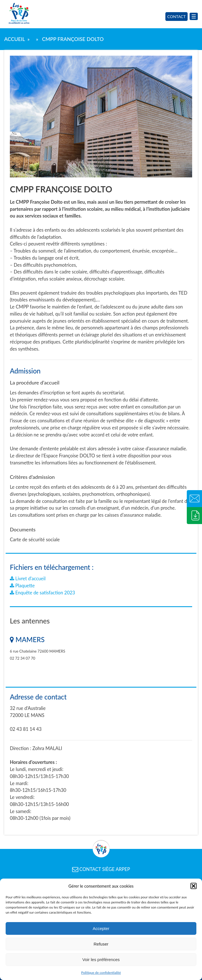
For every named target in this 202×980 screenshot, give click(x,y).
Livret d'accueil (28, 579)
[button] (194, 886)
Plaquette (22, 586)
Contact (177, 17)
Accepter (101, 928)
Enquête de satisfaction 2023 (42, 593)
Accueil (15, 39)
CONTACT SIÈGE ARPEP (101, 869)
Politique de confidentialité (101, 973)
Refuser (101, 944)
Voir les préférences (101, 960)
